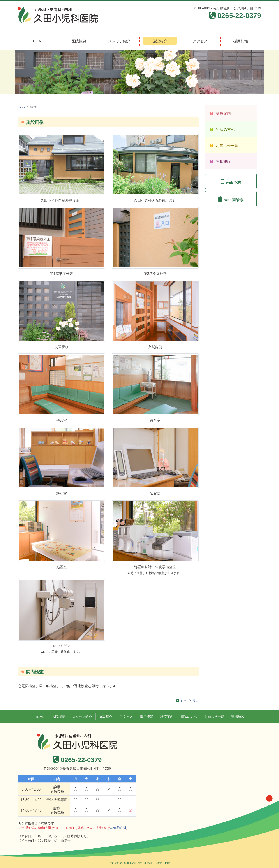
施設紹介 (160, 41)
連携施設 (223, 162)
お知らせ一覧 (227, 146)
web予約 (233, 182)
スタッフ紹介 (119, 41)
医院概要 (79, 41)
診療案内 (223, 114)
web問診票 (234, 200)
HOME (38, 41)
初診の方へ (225, 130)
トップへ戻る (189, 701)
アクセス (200, 41)
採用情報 (241, 41)
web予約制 (118, 828)
